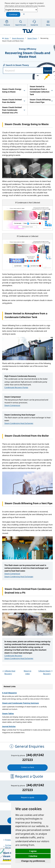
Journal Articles (9, 726)
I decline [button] (33, 856)
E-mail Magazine (9, 693)
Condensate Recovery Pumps (16, 387)
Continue (13, 14)
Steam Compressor (12, 405)
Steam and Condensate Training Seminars (21, 703)
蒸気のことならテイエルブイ (27, 31)
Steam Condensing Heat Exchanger (19, 423)
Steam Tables (8, 713)
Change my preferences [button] (33, 861)
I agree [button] (33, 851)
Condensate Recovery (13, 656)
